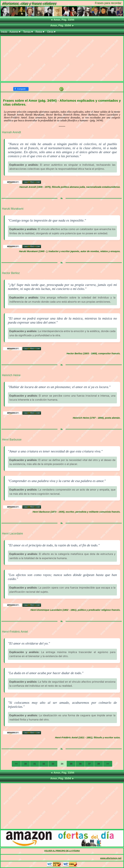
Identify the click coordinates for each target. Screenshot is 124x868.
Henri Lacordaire (12, 534)
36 (80, 764)
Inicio (4, 32)
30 (26, 764)
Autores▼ (15, 32)
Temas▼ (28, 32)
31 (35, 764)
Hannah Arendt (11, 132)
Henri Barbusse (12, 440)
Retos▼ (40, 32)
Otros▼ (52, 32)
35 (71, 764)
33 (53, 764)
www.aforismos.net (111, 858)
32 (44, 764)
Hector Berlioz (11, 273)
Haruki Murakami (13, 209)
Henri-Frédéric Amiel (15, 632)
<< (16, 764)
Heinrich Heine (11, 375)
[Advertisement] (62, 59)
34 (62, 764)
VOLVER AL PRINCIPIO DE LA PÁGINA (62, 851)
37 (89, 764)
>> (108, 764)
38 (99, 764)
